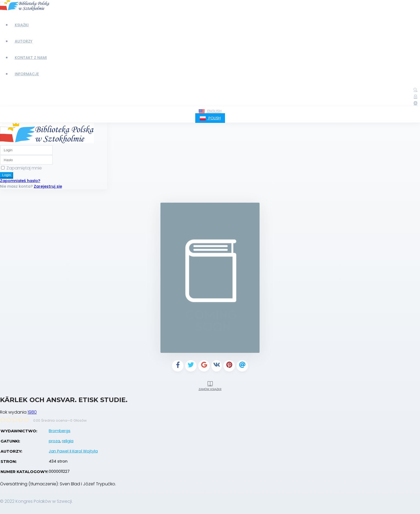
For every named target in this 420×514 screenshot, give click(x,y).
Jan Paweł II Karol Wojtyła (73, 451)
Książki (22, 25)
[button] (415, 103)
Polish (210, 118)
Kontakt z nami (31, 58)
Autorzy (24, 41)
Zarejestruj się (48, 186)
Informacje (27, 74)
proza (54, 441)
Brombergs (60, 431)
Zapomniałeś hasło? (20, 181)
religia (68, 441)
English (210, 111)
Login (7, 175)
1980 (32, 412)
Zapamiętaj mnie (24, 168)
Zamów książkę (210, 385)
